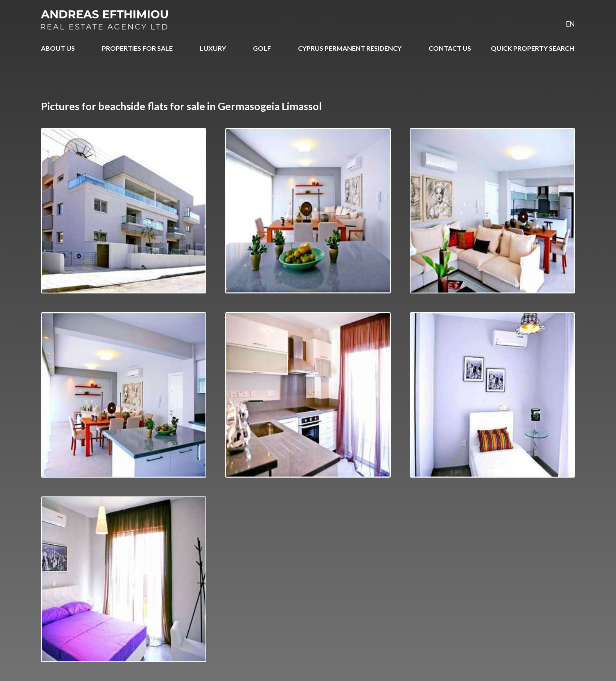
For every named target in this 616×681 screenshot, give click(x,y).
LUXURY (213, 48)
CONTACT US (450, 48)
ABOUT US (58, 48)
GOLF (262, 48)
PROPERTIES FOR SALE (137, 48)
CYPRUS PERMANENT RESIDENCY (350, 48)
